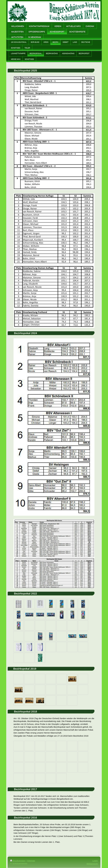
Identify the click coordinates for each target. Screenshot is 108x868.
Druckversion (18, 861)
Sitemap (31, 861)
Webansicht (92, 864)
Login (95, 861)
